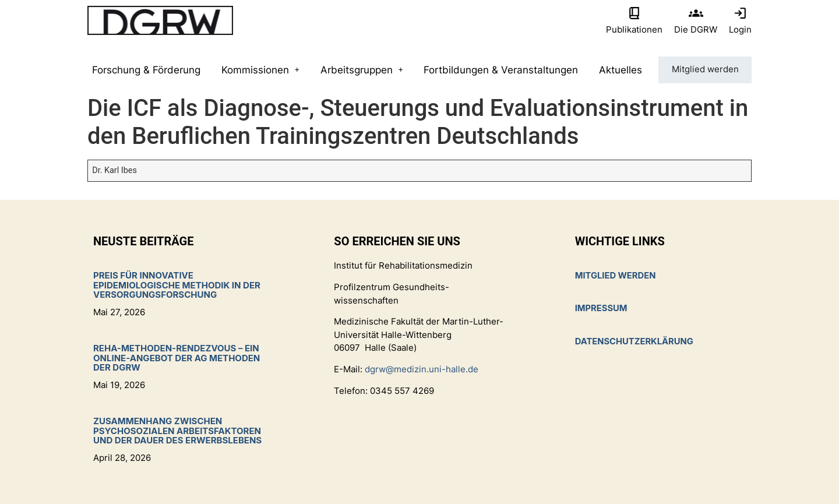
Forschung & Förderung (146, 70)
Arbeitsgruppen (360, 70)
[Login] (740, 13)
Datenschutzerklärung (635, 341)
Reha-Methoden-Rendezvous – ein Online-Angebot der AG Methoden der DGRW (177, 358)
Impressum (602, 309)
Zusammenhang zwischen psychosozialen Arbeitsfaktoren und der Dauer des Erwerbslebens (177, 431)
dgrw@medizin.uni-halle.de (422, 369)
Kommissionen (259, 70)
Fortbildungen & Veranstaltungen (499, 70)
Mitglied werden (704, 70)
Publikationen (634, 29)
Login (740, 29)
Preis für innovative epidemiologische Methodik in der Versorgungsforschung (177, 285)
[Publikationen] (634, 13)
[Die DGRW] (696, 13)
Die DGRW (696, 29)
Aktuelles (618, 70)
